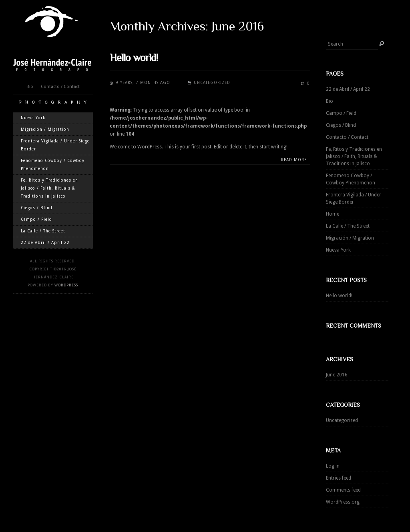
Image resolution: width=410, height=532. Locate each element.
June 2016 (337, 375)
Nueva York (33, 118)
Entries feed (339, 478)
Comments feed (343, 490)
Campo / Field (36, 219)
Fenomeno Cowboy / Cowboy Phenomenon (53, 165)
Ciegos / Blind (37, 208)
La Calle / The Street (43, 231)
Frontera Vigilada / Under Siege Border (55, 145)
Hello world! (339, 296)
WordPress (66, 285)
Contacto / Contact (60, 87)
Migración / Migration (45, 129)
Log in (333, 466)
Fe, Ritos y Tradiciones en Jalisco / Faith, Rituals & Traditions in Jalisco (49, 188)
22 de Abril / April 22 (45, 243)
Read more (294, 160)
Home (333, 214)
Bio (30, 87)
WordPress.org (343, 502)
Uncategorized (342, 420)
